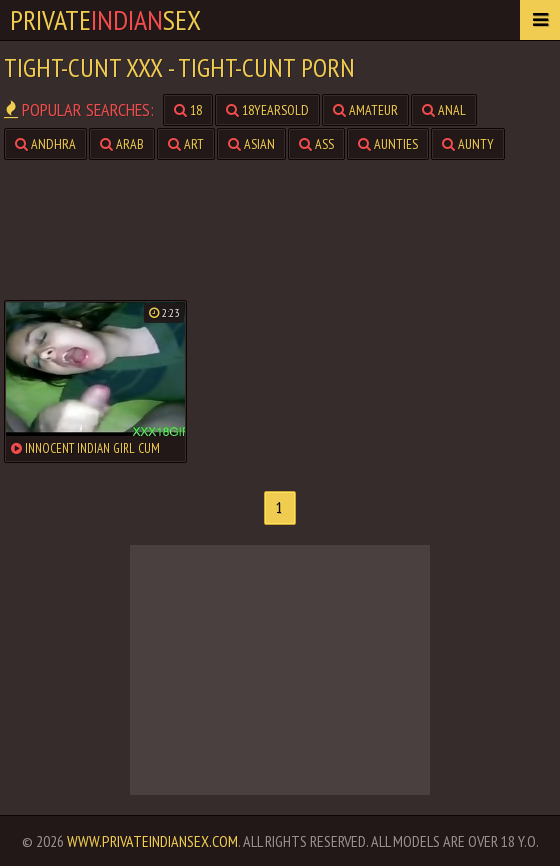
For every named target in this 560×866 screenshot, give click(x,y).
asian (251, 144)
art (186, 144)
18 (188, 110)
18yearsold (267, 110)
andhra (45, 144)
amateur (365, 110)
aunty (468, 144)
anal (444, 110)
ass (316, 144)
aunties (388, 144)
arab (122, 144)
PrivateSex (105, 19)
